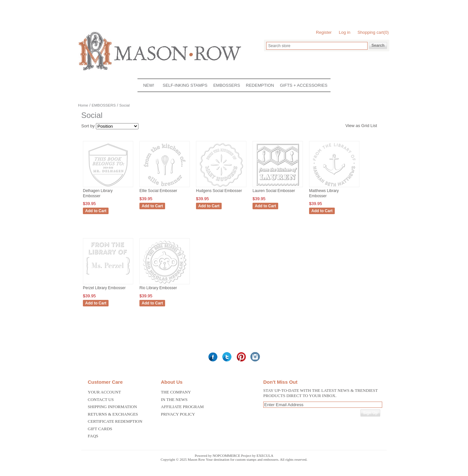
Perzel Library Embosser (104, 288)
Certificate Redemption (115, 421)
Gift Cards (100, 429)
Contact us (101, 399)
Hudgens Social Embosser (219, 191)
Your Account (104, 392)
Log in (344, 32)
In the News (174, 399)
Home (83, 105)
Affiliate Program (182, 407)
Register (324, 32)
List (374, 126)
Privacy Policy (178, 414)
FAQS (93, 436)
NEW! (149, 85)
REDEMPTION (260, 85)
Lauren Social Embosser (274, 191)
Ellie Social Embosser (158, 191)
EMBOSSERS (227, 85)
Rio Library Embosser (158, 288)
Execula (265, 456)
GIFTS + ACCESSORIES (304, 85)
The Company (176, 392)
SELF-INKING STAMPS (185, 85)
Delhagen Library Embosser (98, 193)
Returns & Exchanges (113, 414)
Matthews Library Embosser (324, 193)
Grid (365, 126)
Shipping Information (112, 407)
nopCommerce (226, 456)
